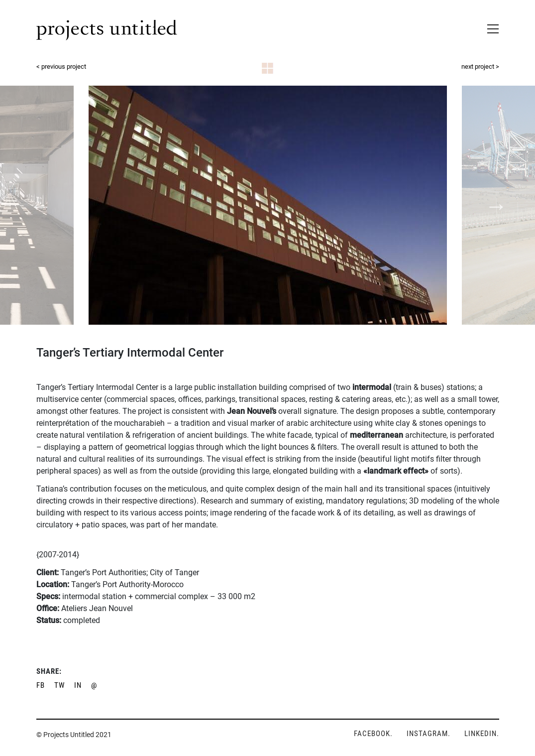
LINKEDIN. (482, 734)
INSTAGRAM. (428, 734)
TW (59, 685)
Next (495, 205)
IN (78, 685)
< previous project (61, 66)
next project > (480, 66)
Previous (40, 205)
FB (41, 685)
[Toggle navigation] (490, 27)
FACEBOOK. (373, 734)
